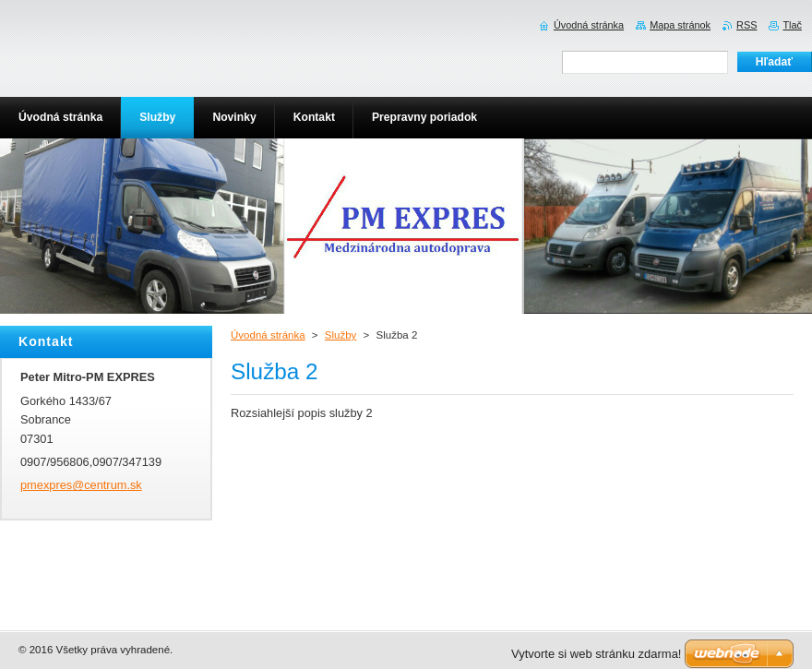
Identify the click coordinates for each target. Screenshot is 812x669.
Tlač (792, 25)
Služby (341, 335)
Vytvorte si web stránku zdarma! (596, 654)
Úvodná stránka (268, 335)
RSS (746, 25)
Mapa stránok (680, 25)
